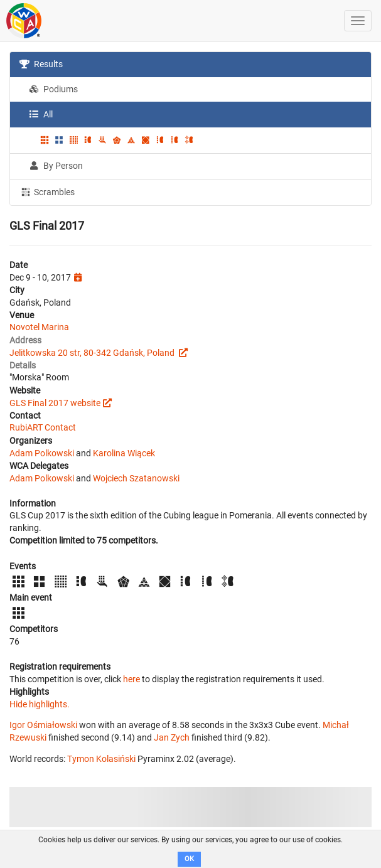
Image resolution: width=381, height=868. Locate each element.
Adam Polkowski (42, 453)
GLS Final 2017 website (55, 403)
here (131, 679)
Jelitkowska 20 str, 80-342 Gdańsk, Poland (93, 353)
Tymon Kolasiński (101, 759)
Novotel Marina (39, 327)
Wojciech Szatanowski (136, 478)
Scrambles (47, 191)
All (41, 114)
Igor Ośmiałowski (43, 725)
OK (189, 859)
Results (41, 64)
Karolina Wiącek (124, 453)
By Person (56, 166)
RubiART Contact (43, 427)
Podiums (53, 89)
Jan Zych (172, 737)
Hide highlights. (40, 704)
